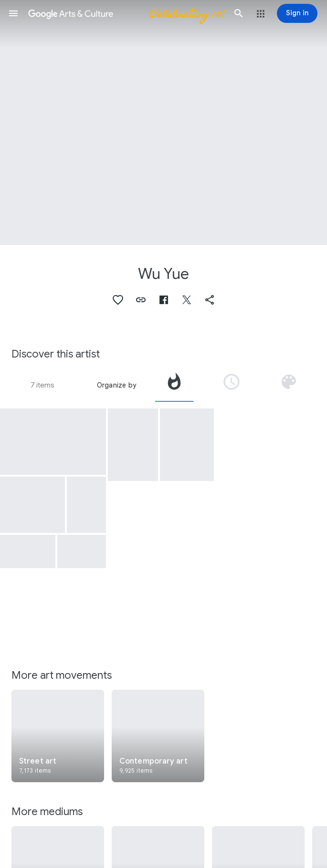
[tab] (174, 385)
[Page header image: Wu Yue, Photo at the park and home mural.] (163, 123)
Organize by (116, 385)
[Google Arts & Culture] (126, 13)
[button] (13, 13)
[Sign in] (297, 13)
